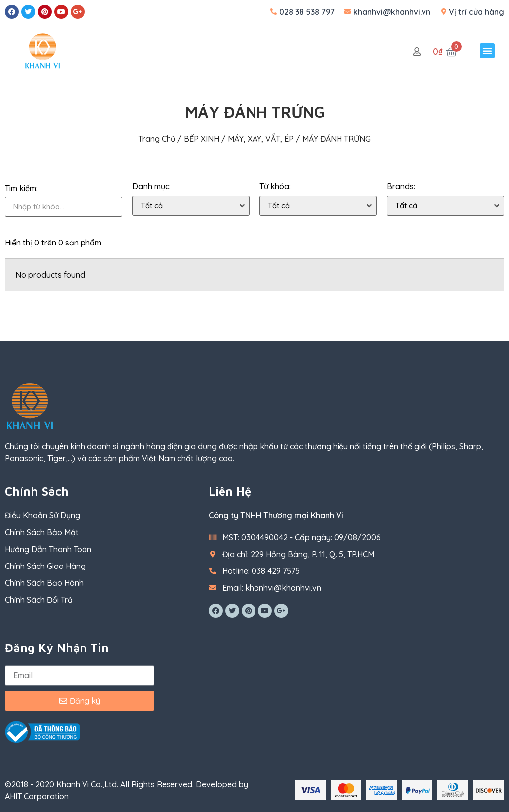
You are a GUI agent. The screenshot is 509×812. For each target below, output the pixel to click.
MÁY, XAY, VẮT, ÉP (261, 139)
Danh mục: (151, 187)
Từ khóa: (275, 187)
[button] (487, 51)
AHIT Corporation (37, 796)
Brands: (401, 187)
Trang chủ (157, 139)
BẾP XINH (202, 139)
